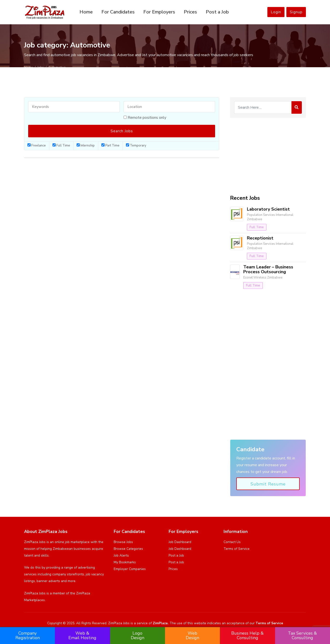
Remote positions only (147, 118)
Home (86, 12)
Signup (296, 12)
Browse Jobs (123, 542)
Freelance (37, 146)
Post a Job (217, 12)
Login (276, 12)
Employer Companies (130, 569)
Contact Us (232, 542)
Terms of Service (237, 549)
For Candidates (118, 12)
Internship (86, 146)
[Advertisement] (268, 156)
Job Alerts (121, 555)
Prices (190, 12)
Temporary (136, 146)
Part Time (110, 146)
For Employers (159, 12)
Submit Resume (268, 484)
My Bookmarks (125, 562)
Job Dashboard (180, 542)
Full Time (61, 146)
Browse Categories (128, 549)
